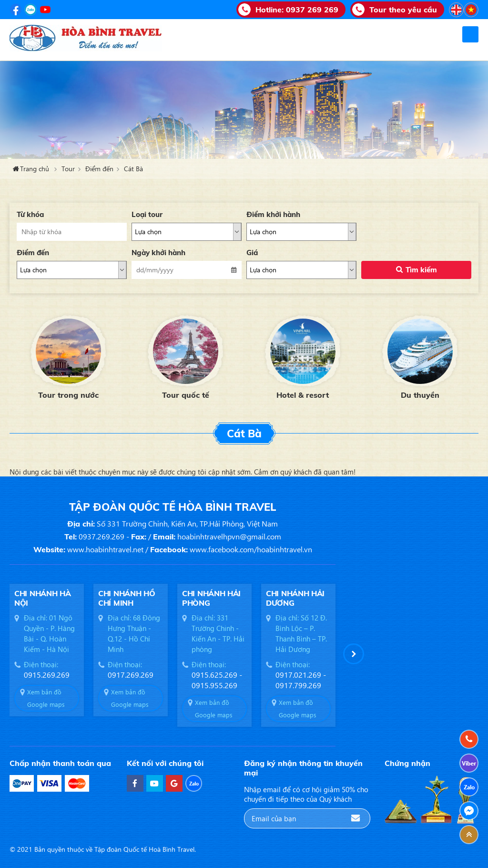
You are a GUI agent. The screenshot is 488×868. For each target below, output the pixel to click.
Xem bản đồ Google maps (46, 698)
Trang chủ (35, 169)
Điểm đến (99, 169)
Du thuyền (420, 395)
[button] (354, 654)
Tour (68, 169)
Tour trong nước (68, 395)
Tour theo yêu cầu (403, 10)
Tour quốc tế (186, 395)
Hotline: (297, 10)
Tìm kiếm (421, 270)
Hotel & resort (303, 395)
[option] (68, 356)
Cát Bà (133, 169)
